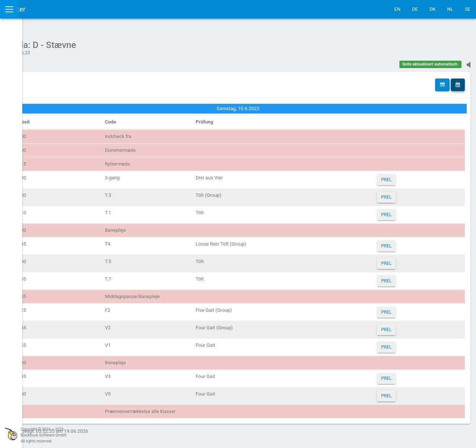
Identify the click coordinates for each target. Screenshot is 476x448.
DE (415, 9)
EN (397, 9)
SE (468, 9)
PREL (403, 176)
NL (450, 9)
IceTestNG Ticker (41, 9)
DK (433, 9)
